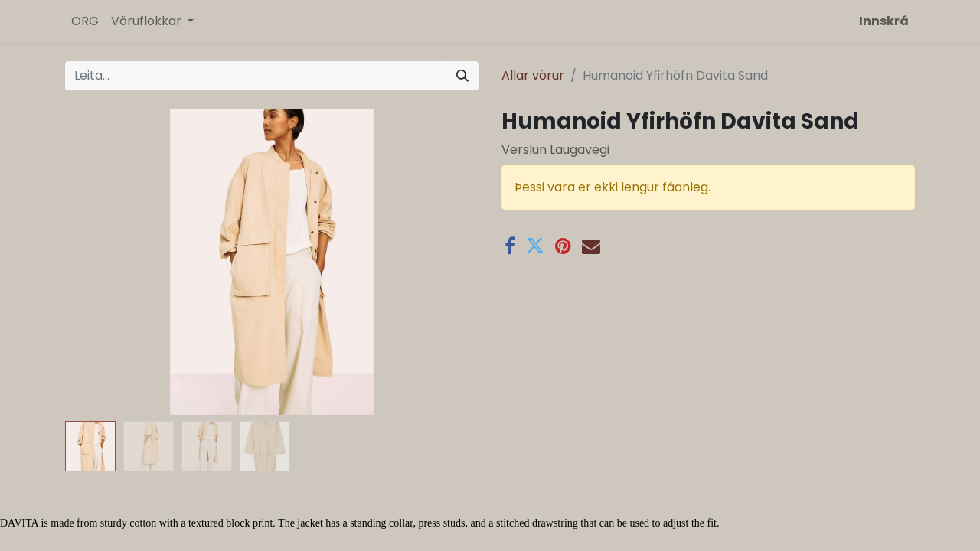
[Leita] (462, 76)
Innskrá (884, 21)
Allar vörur (533, 75)
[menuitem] (85, 21)
